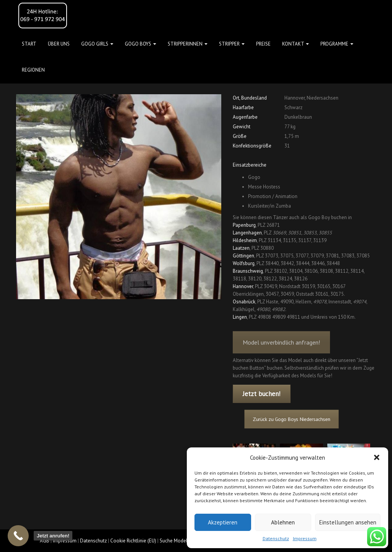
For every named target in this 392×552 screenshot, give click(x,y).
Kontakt (296, 44)
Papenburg (244, 225)
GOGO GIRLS (97, 44)
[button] (377, 457)
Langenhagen (247, 233)
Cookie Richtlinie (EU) (133, 541)
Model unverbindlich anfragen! (281, 348)
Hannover (243, 286)
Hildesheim (245, 240)
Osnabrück (244, 302)
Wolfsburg (244, 263)
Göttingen (243, 256)
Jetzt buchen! (261, 394)
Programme (337, 44)
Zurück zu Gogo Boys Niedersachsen (294, 419)
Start (29, 44)
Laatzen (241, 248)
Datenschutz (276, 538)
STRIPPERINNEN (188, 44)
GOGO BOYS (140, 44)
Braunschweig (248, 271)
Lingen (240, 317)
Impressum (305, 538)
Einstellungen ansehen (348, 522)
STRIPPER (232, 44)
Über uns (59, 44)
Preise (263, 44)
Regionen (33, 70)
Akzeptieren (223, 522)
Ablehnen (283, 522)
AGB (45, 541)
